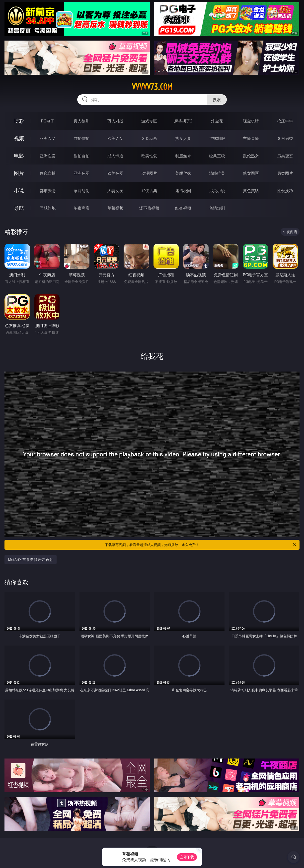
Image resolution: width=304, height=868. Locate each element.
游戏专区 (149, 121)
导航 (19, 208)
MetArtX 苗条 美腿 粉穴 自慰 (30, 560)
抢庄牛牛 (285, 121)
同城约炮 (48, 208)
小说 (19, 190)
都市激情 (48, 191)
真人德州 (81, 121)
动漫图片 (149, 173)
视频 (19, 138)
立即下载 (187, 857)
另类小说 (217, 191)
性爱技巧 (285, 191)
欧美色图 (115, 173)
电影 (19, 156)
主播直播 (251, 138)
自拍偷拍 (81, 138)
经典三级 (217, 156)
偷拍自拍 (81, 156)
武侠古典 (149, 191)
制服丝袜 (183, 156)
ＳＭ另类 (285, 138)
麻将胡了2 (183, 121)
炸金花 (217, 121)
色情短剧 (217, 208)
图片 (19, 173)
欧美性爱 (149, 156)
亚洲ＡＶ (48, 138)
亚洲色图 (81, 173)
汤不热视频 (149, 208)
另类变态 (285, 156)
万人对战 (115, 121)
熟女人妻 (183, 138)
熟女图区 (251, 173)
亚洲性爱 (48, 156)
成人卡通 (115, 156)
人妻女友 (115, 191)
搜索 (217, 100)
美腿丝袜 (183, 173)
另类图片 (285, 173)
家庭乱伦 (81, 191)
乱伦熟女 (251, 156)
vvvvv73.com (152, 87)
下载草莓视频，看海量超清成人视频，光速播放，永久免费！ (201, 545)
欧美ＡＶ (115, 138)
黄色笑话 (251, 191)
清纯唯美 (217, 173)
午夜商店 (81, 208)
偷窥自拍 (48, 173)
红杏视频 (183, 208)
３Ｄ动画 (149, 138)
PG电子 (47, 121)
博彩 (19, 121)
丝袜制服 (217, 138)
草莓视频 (115, 208)
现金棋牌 (251, 121)
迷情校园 (183, 191)
